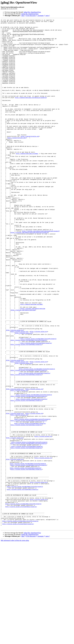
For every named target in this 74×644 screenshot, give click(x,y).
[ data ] (23, 16)
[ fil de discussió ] (31, 16)
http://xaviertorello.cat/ (17, 162)
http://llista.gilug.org (15, 392)
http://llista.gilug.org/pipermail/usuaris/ (36, 408)
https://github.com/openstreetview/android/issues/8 (41, 273)
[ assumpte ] (41, 16)
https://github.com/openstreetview (33, 366)
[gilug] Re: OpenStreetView (32, 12)
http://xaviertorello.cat (30, 160)
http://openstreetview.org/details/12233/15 (31, 113)
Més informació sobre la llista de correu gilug (15, 642)
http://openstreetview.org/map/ (27, 180)
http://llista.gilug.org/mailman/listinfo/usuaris (38, 403)
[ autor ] (47, 16)
